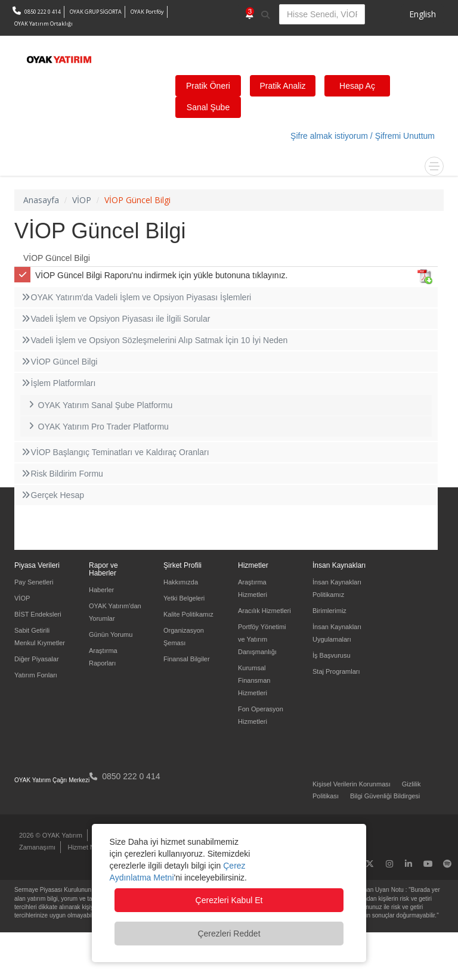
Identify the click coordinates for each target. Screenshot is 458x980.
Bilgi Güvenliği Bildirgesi (385, 796)
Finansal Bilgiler (187, 659)
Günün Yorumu (111, 634)
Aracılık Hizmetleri (264, 611)
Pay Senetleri (34, 582)
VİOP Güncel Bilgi (57, 258)
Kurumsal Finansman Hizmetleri (254, 680)
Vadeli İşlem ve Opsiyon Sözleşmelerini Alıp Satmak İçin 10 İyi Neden (154, 340)
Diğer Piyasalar (37, 659)
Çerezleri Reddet (229, 934)
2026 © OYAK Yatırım (51, 835)
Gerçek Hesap (52, 495)
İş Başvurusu (332, 655)
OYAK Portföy (147, 12)
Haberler (101, 590)
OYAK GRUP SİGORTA (96, 12)
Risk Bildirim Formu (62, 474)
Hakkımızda (181, 582)
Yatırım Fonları (36, 675)
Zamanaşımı (37, 847)
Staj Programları (336, 671)
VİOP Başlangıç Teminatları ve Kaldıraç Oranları (115, 452)
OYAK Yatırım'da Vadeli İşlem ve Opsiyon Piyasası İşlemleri (136, 297)
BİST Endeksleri (38, 614)
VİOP (22, 598)
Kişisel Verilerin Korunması (352, 784)
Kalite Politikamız (188, 614)
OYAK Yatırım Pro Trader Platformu (98, 427)
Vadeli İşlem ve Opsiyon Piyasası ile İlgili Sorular (115, 319)
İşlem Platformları (58, 383)
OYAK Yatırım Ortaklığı (44, 24)
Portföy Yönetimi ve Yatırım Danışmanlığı (262, 639)
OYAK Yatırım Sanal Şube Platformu (99, 405)
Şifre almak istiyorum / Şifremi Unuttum (363, 136)
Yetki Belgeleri (184, 598)
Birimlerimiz (329, 611)
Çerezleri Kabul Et (229, 900)
